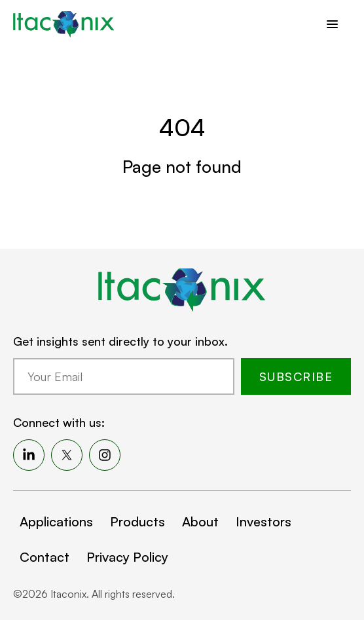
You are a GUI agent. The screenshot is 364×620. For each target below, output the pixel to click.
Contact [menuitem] (45, 557)
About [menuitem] (200, 521)
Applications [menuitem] (56, 521)
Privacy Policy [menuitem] (127, 557)
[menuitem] (29, 455)
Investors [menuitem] (264, 521)
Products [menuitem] (137, 521)
